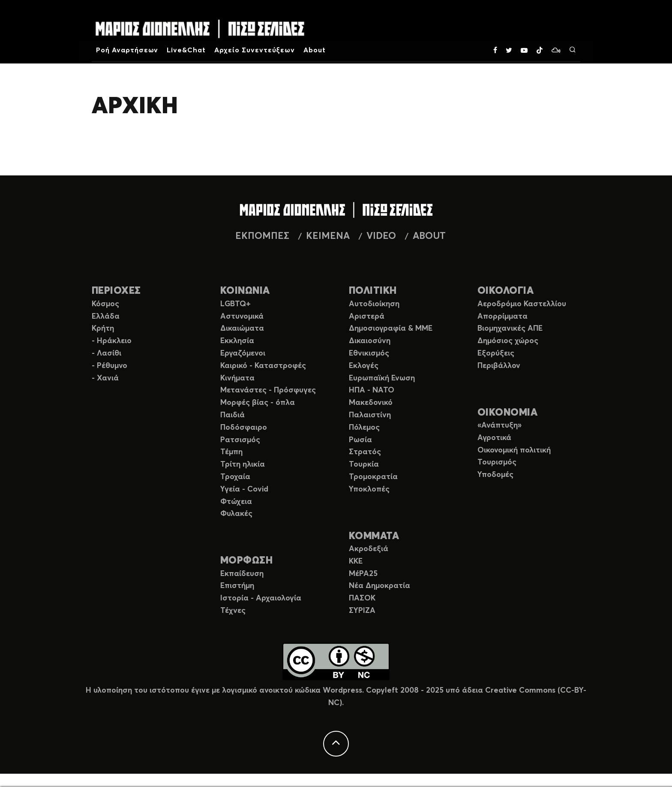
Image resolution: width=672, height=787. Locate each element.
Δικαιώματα (242, 329)
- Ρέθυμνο (109, 366)
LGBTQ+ (235, 304)
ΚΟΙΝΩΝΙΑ (245, 291)
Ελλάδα (106, 317)
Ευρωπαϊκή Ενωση (382, 378)
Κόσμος (105, 304)
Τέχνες (233, 611)
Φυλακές (236, 514)
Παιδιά (232, 415)
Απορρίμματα (502, 317)
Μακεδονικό (371, 403)
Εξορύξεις (496, 353)
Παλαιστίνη (370, 415)
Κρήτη (103, 329)
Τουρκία (364, 464)
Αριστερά (367, 317)
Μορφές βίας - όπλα (258, 403)
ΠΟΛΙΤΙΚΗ (373, 291)
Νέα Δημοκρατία (379, 586)
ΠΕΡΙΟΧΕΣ (116, 291)
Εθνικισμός (369, 353)
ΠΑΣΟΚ (362, 598)
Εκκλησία (237, 341)
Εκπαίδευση (242, 574)
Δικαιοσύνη (370, 341)
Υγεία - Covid (244, 489)
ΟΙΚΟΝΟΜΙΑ (507, 413)
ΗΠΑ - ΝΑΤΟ (372, 390)
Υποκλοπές (369, 489)
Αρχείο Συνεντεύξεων (255, 50)
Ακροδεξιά (369, 549)
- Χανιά (105, 378)
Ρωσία (360, 440)
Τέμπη (231, 452)
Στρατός (365, 452)
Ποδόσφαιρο (244, 428)
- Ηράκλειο (112, 341)
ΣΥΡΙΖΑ (362, 611)
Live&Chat (186, 50)
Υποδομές (495, 475)
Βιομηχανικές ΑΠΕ (510, 329)
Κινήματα (237, 378)
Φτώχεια (236, 502)
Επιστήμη (237, 586)
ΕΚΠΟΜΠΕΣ (262, 236)
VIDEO (381, 236)
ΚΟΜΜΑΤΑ (374, 536)
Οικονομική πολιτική (514, 450)
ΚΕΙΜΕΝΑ (328, 236)
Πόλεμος (364, 428)
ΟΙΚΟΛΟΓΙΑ (505, 291)
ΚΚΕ (356, 561)
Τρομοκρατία (373, 477)
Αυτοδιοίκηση (374, 304)
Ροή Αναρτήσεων (127, 50)
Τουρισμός (497, 462)
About (315, 50)
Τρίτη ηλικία (243, 464)
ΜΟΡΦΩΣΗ (246, 561)
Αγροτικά (494, 438)
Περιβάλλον (499, 366)
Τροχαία (235, 477)
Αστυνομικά (242, 317)
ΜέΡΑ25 (363, 574)
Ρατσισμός (240, 440)
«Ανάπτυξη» (499, 425)
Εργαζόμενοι (243, 353)
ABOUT (429, 236)
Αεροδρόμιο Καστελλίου (522, 304)
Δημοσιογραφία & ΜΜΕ (391, 329)
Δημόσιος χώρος (508, 341)
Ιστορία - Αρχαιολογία (261, 598)
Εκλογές (364, 366)
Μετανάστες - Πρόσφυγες (268, 390)
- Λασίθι (106, 353)
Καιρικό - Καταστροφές (263, 366)
